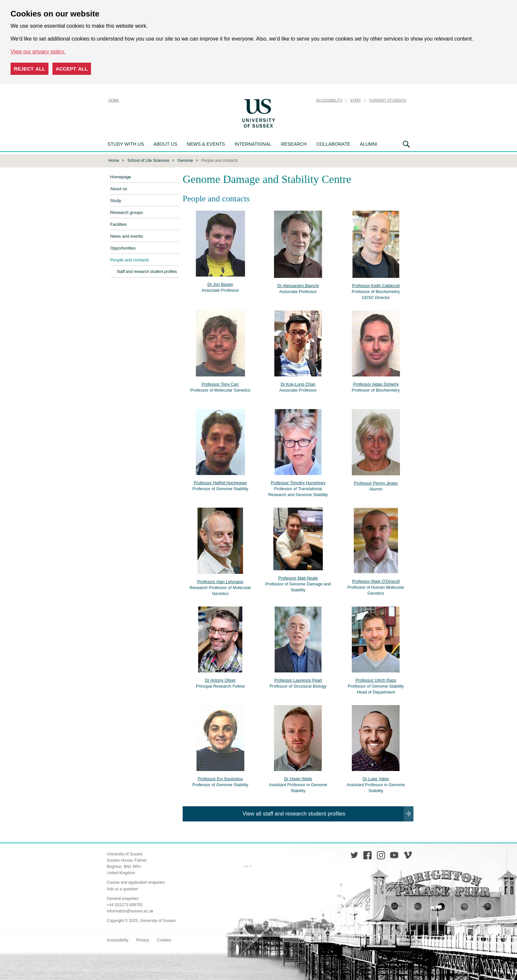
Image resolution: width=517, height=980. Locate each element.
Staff (356, 100)
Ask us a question (122, 888)
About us (166, 144)
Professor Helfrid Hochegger (220, 482)
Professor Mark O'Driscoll (376, 581)
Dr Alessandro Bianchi (298, 285)
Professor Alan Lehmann (220, 581)
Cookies (164, 939)
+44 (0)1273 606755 (125, 904)
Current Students (388, 100)
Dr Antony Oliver (220, 680)
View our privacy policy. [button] (38, 52)
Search (406, 144)
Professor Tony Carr (220, 384)
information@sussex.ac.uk (130, 910)
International (253, 144)
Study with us (126, 144)
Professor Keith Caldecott (376, 285)
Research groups (126, 212)
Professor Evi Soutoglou (220, 778)
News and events (127, 236)
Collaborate (333, 144)
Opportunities (123, 247)
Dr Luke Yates (376, 778)
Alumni (368, 144)
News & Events (206, 144)
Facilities (119, 224)
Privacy (143, 939)
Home (114, 100)
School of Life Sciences (149, 160)
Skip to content (293, 100)
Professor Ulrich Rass (376, 680)
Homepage (121, 176)
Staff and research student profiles (147, 271)
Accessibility (329, 100)
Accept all (72, 69)
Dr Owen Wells (298, 778)
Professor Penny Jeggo (376, 482)
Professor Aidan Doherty (376, 384)
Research (294, 144)
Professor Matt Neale (298, 577)
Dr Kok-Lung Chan (298, 384)
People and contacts (130, 259)
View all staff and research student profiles (294, 813)
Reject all (30, 69)
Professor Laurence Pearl (298, 680)
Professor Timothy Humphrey (298, 482)
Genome (185, 160)
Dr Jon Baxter (220, 284)
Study (116, 200)
